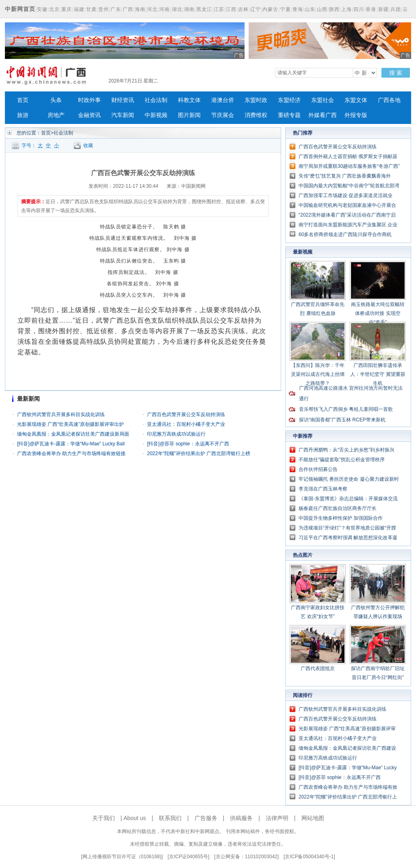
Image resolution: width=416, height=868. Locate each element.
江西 (231, 9)
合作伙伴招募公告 (318, 469)
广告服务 (206, 818)
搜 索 (396, 73)
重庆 (67, 9)
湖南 (189, 9)
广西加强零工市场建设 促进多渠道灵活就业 (346, 195)
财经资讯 (123, 100)
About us (135, 818)
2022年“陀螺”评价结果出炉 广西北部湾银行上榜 (199, 454)
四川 (359, 9)
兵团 (396, 9)
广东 (116, 9)
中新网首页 (20, 9)
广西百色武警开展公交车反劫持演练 (186, 414)
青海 (298, 9)
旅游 (23, 115)
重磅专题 (289, 115)
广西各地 (389, 100)
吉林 (243, 9)
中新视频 (156, 115)
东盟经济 (289, 100)
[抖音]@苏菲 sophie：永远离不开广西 (188, 444)
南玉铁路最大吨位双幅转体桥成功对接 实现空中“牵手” (378, 313)
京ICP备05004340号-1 (309, 857)
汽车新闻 (123, 115)
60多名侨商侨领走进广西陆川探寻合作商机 (345, 234)
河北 (152, 9)
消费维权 (256, 115)
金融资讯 (89, 115)
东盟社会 (323, 100)
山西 (322, 9)
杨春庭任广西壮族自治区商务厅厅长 (338, 508)
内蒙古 (270, 9)
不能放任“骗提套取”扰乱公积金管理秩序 (342, 460)
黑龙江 (204, 9)
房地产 (56, 115)
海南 (140, 9)
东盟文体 (356, 100)
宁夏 (286, 9)
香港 (371, 9)
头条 (56, 100)
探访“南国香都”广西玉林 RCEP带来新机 (342, 420)
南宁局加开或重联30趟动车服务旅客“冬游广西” (349, 166)
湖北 (177, 9)
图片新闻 (189, 115)
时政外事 (89, 100)
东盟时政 (256, 100)
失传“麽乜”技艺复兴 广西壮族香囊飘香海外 (345, 176)
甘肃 (91, 9)
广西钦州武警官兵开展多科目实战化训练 (61, 414)
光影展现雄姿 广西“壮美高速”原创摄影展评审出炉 (70, 424)
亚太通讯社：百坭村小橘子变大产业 (186, 424)
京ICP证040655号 (188, 857)
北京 (54, 9)
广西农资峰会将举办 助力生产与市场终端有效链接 (71, 454)
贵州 (104, 9)
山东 (310, 9)
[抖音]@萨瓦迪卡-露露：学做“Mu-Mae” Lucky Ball (71, 444)
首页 (23, 100)
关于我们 (104, 818)
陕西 (334, 9)
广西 (128, 9)
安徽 (42, 9)
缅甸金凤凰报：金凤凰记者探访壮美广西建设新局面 (73, 434)
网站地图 (313, 818)
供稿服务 (241, 818)
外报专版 (356, 115)
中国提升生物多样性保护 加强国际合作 (341, 518)
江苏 (219, 9)
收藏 (88, 145)
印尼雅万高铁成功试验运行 (176, 434)
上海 (347, 9)
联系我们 (170, 818)
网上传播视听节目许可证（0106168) (122, 857)
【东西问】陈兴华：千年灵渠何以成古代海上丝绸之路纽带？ (318, 374)
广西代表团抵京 (318, 668)
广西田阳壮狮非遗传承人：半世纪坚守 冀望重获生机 (378, 374)
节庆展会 (223, 115)
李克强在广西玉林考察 (323, 489)
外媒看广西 (323, 115)
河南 (165, 9)
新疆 (383, 9)
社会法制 (156, 100)
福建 (79, 9)
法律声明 (277, 818)
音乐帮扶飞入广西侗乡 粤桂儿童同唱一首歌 (346, 409)
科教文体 (189, 100)
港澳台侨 (223, 100)
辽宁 (256, 9)
